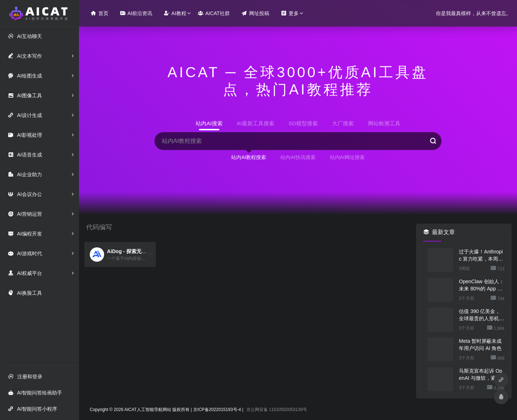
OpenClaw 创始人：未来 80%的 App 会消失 (481, 285)
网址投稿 (255, 13)
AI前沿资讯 (136, 13)
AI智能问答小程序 (32, 409)
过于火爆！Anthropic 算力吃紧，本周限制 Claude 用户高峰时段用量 (481, 256)
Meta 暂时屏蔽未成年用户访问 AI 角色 (480, 345)
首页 (99, 13)
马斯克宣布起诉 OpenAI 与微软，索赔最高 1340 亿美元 (481, 375)
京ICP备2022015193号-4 (217, 410)
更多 (290, 13)
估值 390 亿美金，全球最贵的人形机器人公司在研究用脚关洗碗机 (481, 315)
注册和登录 (25, 376)
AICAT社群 (214, 13)
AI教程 (175, 13)
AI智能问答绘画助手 (35, 393)
